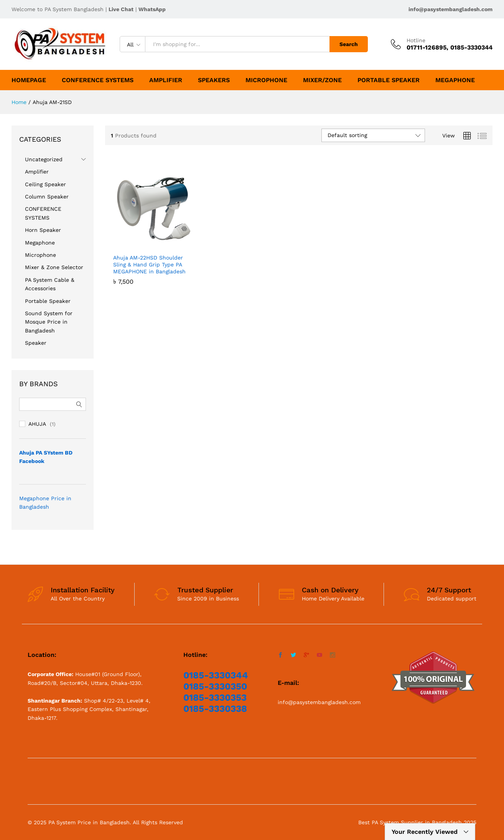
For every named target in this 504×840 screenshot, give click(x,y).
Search (349, 44)
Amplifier (166, 80)
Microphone (266, 80)
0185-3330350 (215, 686)
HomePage (29, 80)
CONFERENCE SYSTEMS (98, 80)
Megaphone (455, 80)
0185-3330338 (215, 709)
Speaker (36, 343)
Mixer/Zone (322, 80)
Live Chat (121, 9)
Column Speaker (47, 197)
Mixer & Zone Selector (54, 267)
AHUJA (37, 424)
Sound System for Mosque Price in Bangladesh (49, 322)
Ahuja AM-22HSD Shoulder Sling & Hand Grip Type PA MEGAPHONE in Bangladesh (149, 265)
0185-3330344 (216, 675)
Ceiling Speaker (45, 184)
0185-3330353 (215, 698)
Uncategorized (44, 159)
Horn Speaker (43, 230)
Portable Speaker (389, 80)
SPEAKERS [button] (214, 80)
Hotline (416, 40)
